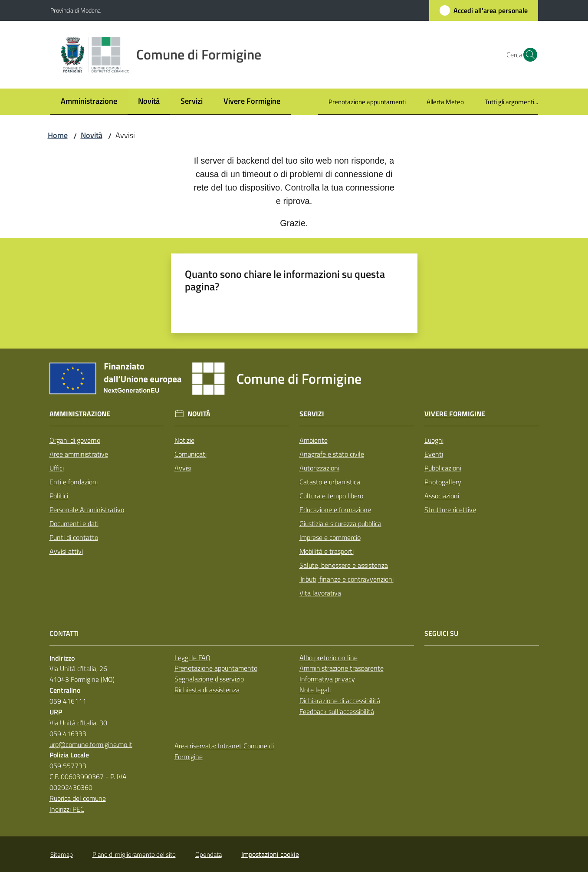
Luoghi (434, 440)
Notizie (184, 440)
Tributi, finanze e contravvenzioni (347, 579)
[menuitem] (89, 102)
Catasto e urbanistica (330, 482)
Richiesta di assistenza (207, 690)
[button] (528, 55)
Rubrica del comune (78, 798)
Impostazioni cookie (270, 854)
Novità (92, 135)
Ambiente (314, 440)
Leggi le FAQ (192, 658)
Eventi (434, 454)
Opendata (209, 854)
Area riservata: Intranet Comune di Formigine (224, 751)
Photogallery (443, 482)
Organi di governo (75, 440)
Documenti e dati (74, 523)
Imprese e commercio (330, 537)
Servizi (312, 414)
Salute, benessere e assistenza (344, 565)
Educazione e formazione (335, 510)
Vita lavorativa (320, 593)
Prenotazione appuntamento (216, 668)
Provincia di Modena (76, 10)
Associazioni (442, 496)
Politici (59, 496)
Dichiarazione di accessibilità (340, 701)
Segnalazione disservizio (209, 679)
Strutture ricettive (450, 510)
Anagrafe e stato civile (332, 454)
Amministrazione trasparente (342, 668)
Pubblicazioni (443, 468)
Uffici (57, 468)
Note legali (315, 690)
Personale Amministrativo (87, 510)
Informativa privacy (327, 679)
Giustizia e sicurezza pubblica (340, 523)
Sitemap (62, 854)
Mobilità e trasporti (327, 551)
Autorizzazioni (319, 468)
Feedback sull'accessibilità (337, 711)
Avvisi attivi (66, 551)
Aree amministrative (79, 454)
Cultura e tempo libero (331, 496)
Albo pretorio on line (328, 658)
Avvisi (183, 468)
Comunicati (191, 454)
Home (58, 135)
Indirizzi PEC (67, 809)
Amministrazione (80, 414)
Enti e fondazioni (74, 482)
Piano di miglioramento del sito (134, 854)
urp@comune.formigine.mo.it (91, 744)
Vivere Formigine (455, 414)
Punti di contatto (74, 537)
